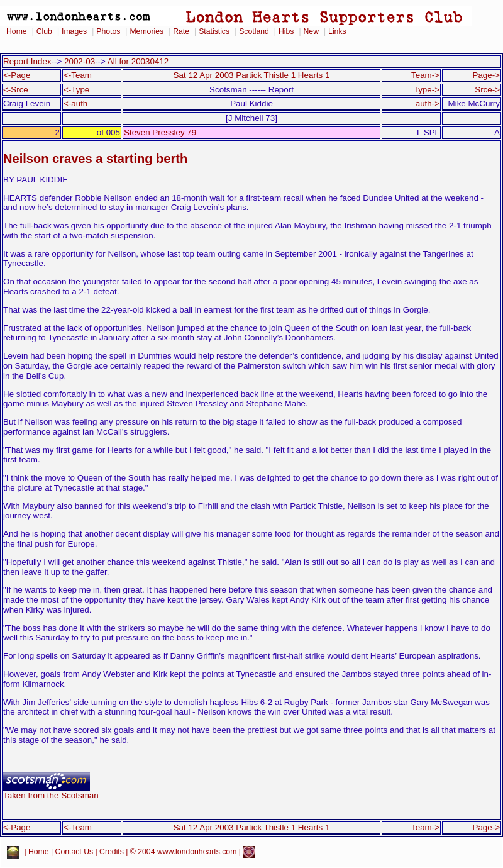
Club (44, 31)
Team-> (425, 75)
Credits (112, 852)
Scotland (254, 31)
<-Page (17, 75)
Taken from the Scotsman (51, 792)
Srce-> (487, 90)
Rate (181, 31)
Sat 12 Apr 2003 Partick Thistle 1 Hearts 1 (252, 75)
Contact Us (75, 852)
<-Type (76, 90)
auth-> (428, 103)
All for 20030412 (138, 61)
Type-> (427, 90)
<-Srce (16, 90)
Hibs (286, 31)
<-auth (75, 103)
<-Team (78, 75)
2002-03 (80, 61)
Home (17, 31)
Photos (108, 31)
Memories (146, 31)
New (311, 31)
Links (337, 31)
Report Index (27, 61)
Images (74, 31)
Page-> (486, 75)
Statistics (214, 31)
